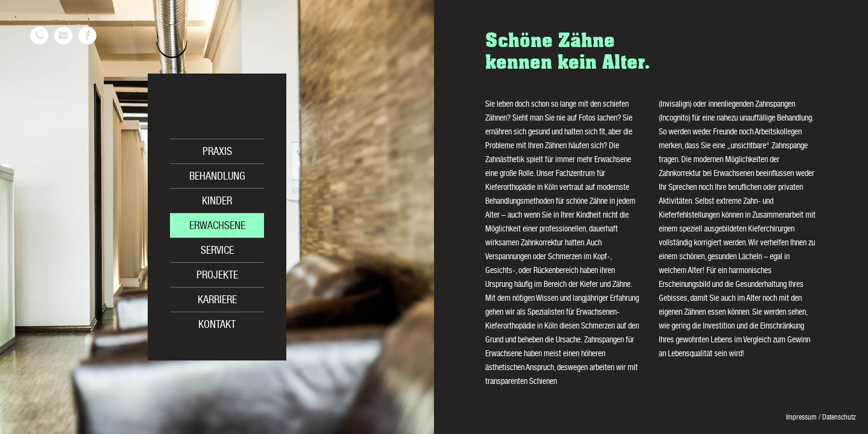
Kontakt (217, 325)
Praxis (217, 153)
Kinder (217, 202)
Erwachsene (217, 227)
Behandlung (217, 177)
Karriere (217, 301)
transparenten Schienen (521, 382)
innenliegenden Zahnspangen (752, 105)
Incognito (675, 119)
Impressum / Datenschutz (821, 418)
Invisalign (675, 105)
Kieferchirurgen (771, 230)
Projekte (217, 276)
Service (217, 251)
